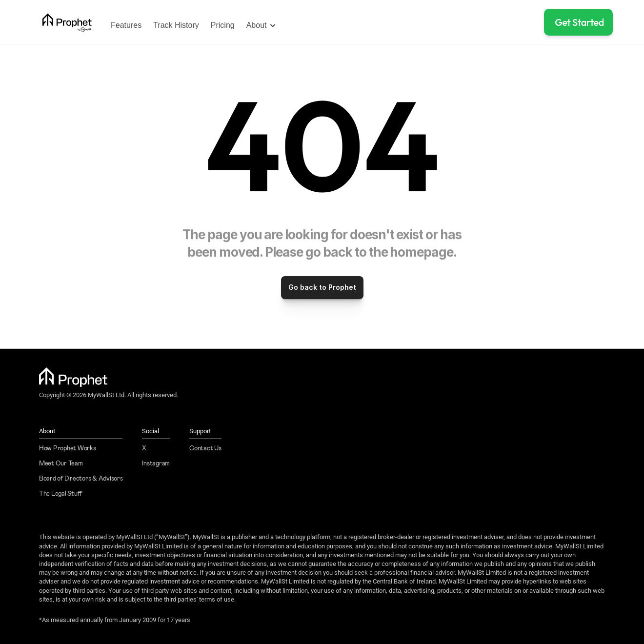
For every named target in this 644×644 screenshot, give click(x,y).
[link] (67, 22)
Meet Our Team (61, 464)
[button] (578, 22)
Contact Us (205, 449)
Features (126, 25)
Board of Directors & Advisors (81, 479)
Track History (176, 25)
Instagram (156, 464)
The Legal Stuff (60, 494)
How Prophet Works (68, 449)
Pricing (223, 25)
